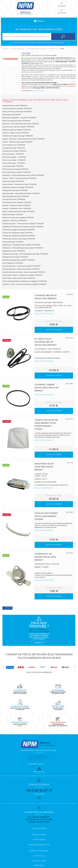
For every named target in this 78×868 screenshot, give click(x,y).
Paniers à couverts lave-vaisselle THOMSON (18, 218)
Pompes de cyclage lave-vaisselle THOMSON (19, 230)
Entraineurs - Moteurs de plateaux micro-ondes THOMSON (23, 175)
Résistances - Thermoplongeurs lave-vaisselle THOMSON (23, 248)
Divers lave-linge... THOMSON (13, 154)
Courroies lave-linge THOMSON (14, 148)
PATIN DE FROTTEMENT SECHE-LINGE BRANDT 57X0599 (46, 516)
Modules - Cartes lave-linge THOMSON (16, 205)
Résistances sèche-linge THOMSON (15, 257)
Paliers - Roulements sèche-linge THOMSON (18, 212)
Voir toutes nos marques (39, 672)
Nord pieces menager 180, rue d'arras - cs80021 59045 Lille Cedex (38, 758)
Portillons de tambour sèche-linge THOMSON (19, 239)
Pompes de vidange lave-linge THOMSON (17, 233)
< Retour (7, 608)
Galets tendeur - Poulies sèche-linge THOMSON (19, 184)
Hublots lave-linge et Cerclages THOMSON (18, 187)
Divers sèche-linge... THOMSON (14, 163)
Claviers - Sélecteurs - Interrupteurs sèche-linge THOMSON (23, 139)
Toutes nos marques (39, 835)
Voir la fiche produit (44, 314)
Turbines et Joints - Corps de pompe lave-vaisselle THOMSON (24, 284)
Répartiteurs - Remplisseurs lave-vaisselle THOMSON (21, 245)
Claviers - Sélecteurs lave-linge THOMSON (17, 142)
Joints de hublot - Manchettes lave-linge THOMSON (21, 193)
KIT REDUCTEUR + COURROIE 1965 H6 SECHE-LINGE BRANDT (46, 342)
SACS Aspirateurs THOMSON (13, 263)
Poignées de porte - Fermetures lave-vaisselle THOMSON (23, 224)
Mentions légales (39, 840)
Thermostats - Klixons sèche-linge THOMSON (19, 278)
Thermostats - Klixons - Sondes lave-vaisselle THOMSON (22, 275)
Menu (39, 21)
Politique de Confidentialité (39, 851)
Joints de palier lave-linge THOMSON (16, 196)
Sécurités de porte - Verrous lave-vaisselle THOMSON (21, 266)
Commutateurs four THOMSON (14, 145)
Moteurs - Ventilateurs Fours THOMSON (17, 208)
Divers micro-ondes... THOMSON (14, 160)
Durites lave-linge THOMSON (13, 166)
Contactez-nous (39, 856)
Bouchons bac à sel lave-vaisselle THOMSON (18, 127)
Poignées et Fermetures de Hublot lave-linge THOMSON (23, 227)
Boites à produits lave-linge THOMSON (16, 121)
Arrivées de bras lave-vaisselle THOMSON (17, 109)
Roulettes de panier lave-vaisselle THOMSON (18, 260)
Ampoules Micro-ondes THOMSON (15, 106)
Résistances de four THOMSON (14, 251)
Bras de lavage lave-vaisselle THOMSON (17, 130)
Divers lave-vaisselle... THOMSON (14, 157)
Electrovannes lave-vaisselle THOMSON (17, 172)
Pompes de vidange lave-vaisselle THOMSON (19, 236)
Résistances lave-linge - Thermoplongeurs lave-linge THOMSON (25, 254)
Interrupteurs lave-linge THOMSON (15, 190)
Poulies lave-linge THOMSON (13, 242)
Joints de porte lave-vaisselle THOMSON (17, 202)
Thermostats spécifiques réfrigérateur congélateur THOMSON (25, 281)
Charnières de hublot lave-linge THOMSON (18, 136)
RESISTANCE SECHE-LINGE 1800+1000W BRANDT (44, 467)
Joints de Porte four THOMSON (14, 199)
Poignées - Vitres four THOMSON (14, 221)
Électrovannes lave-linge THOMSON (15, 169)
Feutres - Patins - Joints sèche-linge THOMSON (19, 178)
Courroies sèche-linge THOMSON (14, 151)
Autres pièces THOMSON (11, 115)
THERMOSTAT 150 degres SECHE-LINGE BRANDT (45, 557)
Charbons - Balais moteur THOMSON (16, 133)
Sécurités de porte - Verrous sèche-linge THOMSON (21, 269)
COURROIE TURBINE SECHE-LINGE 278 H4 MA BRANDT (47, 388)
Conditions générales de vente (39, 845)
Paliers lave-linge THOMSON (13, 215)
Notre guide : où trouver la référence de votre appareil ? (39, 43)
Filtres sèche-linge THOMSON (13, 181)
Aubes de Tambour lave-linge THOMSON (17, 112)
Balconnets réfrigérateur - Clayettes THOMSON (19, 118)
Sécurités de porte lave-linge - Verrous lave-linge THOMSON (24, 272)
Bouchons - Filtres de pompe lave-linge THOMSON (21, 124)
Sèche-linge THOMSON (38, 91)
